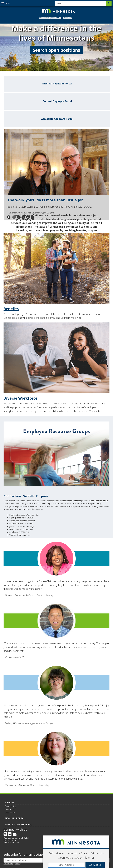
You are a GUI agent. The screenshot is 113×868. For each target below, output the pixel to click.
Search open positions (56, 50)
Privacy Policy (8, 864)
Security (18, 864)
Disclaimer (10, 813)
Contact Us (68, 18)
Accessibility (11, 806)
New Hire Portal (15, 818)
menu (6, 3)
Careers (10, 803)
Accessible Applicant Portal (50, 18)
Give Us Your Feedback (18, 824)
